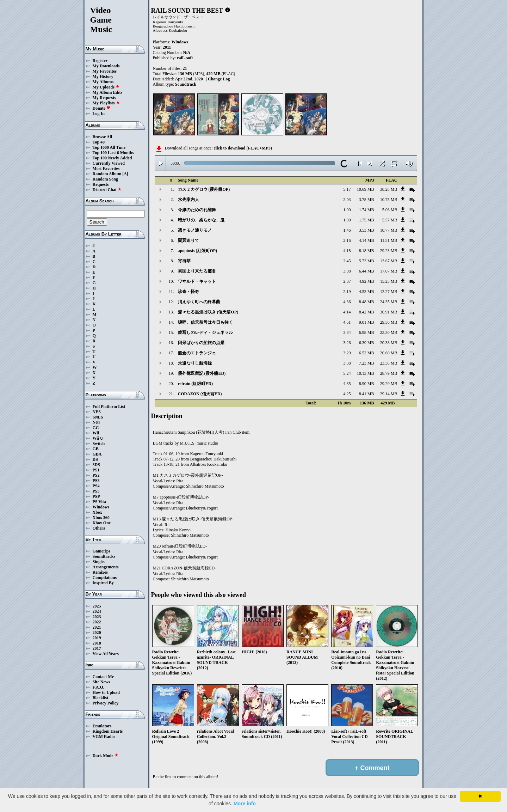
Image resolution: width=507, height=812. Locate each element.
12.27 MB (389, 292)
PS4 (96, 486)
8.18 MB (367, 251)
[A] (125, 174)
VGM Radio (104, 737)
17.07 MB (389, 271)
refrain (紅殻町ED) (195, 384)
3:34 (347, 332)
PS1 (96, 470)
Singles (99, 562)
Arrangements (106, 567)
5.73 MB (367, 261)
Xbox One (102, 523)
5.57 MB (390, 220)
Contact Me (103, 677)
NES (97, 412)
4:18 (347, 251)
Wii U (98, 438)
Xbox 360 (101, 518)
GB (96, 449)
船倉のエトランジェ (197, 353)
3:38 (347, 363)
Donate (102, 108)
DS (95, 459)
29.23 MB (389, 251)
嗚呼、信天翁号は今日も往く (205, 322)
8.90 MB (367, 384)
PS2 (96, 475)
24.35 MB (389, 302)
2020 (97, 633)
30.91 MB (389, 312)
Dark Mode (106, 756)
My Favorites (105, 71)
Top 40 (99, 142)
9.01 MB (367, 322)
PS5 (96, 491)
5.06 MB (390, 210)
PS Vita (99, 502)
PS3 (96, 481)
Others (99, 528)
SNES (98, 417)
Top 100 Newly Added (112, 158)
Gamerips (102, 551)
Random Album (107, 174)
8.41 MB (367, 394)
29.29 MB (389, 384)
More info (245, 804)
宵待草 (184, 261)
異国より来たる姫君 (197, 271)
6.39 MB (367, 343)
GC (96, 428)
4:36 (347, 302)
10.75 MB (389, 200)
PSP (96, 496)
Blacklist (101, 698)
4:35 (347, 384)
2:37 (347, 281)
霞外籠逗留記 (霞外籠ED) (202, 373)
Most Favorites (106, 169)
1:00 (347, 210)
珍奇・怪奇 (188, 292)
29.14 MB (389, 394)
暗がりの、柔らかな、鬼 (201, 220)
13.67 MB (389, 261)
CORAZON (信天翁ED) (200, 394)
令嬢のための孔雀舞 (197, 210)
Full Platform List (109, 407)
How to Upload (106, 692)
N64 (96, 422)
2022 (97, 622)
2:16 (347, 240)
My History (103, 77)
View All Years (106, 654)
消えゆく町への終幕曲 (199, 302)
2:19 (347, 292)
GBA (97, 454)
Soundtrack (186, 84)
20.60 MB (389, 353)
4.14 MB (367, 240)
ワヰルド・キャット (197, 281)
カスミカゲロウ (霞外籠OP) (204, 189)
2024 (97, 611)
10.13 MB (366, 373)
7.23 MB (367, 363)
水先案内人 (188, 200)
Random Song (105, 179)
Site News (101, 682)
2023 (97, 617)
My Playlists (106, 103)
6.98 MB (367, 332)
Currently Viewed (109, 163)
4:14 (347, 312)
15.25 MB (389, 281)
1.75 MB (367, 220)
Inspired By (103, 583)
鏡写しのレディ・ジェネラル (205, 332)
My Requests (104, 98)
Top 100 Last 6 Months (113, 153)
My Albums (103, 82)
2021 (97, 627)
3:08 (347, 271)
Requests (101, 184)
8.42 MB (367, 312)
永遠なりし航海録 (195, 363)
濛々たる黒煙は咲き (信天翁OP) (208, 312)
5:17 (347, 189)
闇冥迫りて (188, 240)
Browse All (102, 137)
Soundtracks (104, 556)
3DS (96, 465)
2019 (97, 638)
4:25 (347, 394)
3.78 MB (367, 200)
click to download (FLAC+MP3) (243, 148)
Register (100, 61)
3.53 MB (367, 230)
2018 (97, 643)
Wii (96, 433)
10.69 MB (366, 189)
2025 (97, 606)
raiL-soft (185, 58)
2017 (97, 648)
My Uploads (106, 87)
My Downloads (106, 66)
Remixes (100, 572)
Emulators (102, 726)
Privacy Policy (106, 703)
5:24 (347, 373)
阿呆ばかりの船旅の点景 (201, 343)
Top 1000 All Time (109, 147)
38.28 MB (389, 189)
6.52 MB (367, 353)
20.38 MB (389, 343)
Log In (99, 114)
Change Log (219, 79)
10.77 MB (389, 230)
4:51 (347, 322)
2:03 (347, 200)
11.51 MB (389, 240)
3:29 (347, 353)
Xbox (97, 512)
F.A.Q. (98, 687)
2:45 (347, 261)
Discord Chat (107, 190)
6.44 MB (367, 271)
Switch (99, 444)
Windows (101, 507)
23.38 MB (389, 363)
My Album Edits (108, 92)
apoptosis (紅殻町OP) (198, 251)
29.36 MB (389, 322)
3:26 (347, 343)
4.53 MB (367, 292)
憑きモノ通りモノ (195, 230)
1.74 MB (367, 210)
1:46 (347, 230)
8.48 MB (367, 302)
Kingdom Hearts (108, 731)
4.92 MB (367, 281)
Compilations (105, 578)
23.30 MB (389, 332)
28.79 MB (389, 373)
